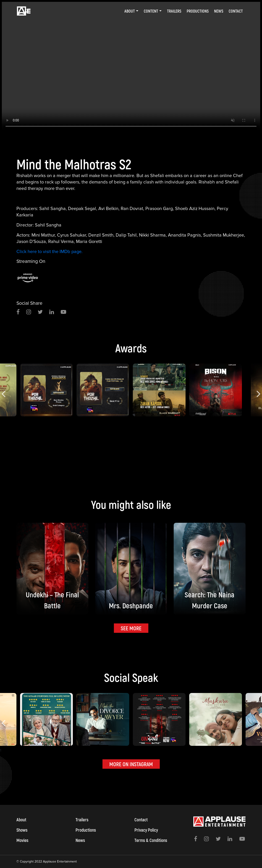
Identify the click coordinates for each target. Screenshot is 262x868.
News (219, 11)
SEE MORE (131, 628)
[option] (131, 67)
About (21, 819)
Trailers (174, 11)
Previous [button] (3, 390)
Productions (198, 11)
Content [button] (151, 11)
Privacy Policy (146, 830)
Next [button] (259, 390)
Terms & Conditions (151, 840)
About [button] (130, 11)
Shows (22, 830)
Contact (236, 11)
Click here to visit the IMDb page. (50, 252)
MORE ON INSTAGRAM (131, 764)
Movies (22, 840)
